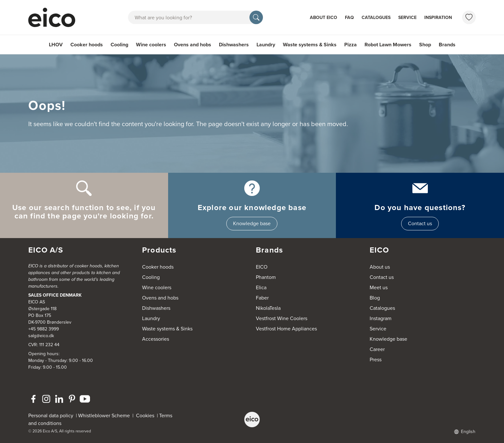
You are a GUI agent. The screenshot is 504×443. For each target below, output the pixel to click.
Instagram (381, 318)
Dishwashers (234, 45)
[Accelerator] (55, 17)
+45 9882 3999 (44, 329)
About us (380, 267)
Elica (261, 287)
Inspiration (438, 18)
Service (407, 18)
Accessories (156, 339)
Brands (447, 45)
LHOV (56, 45)
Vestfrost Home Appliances (286, 329)
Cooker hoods (87, 45)
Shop (425, 45)
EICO (262, 267)
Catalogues (376, 18)
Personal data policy (51, 415)
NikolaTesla (268, 308)
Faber (262, 298)
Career (377, 349)
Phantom (266, 277)
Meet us (379, 287)
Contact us (420, 223)
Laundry (266, 45)
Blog (375, 298)
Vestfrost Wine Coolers (282, 318)
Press (376, 360)
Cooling (119, 45)
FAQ (349, 18)
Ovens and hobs (193, 45)
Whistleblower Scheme (104, 415)
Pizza (351, 45)
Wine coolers (151, 45)
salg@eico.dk (41, 336)
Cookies (146, 415)
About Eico (324, 18)
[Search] (256, 17)
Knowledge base (252, 223)
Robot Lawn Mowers (388, 45)
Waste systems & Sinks (310, 45)
